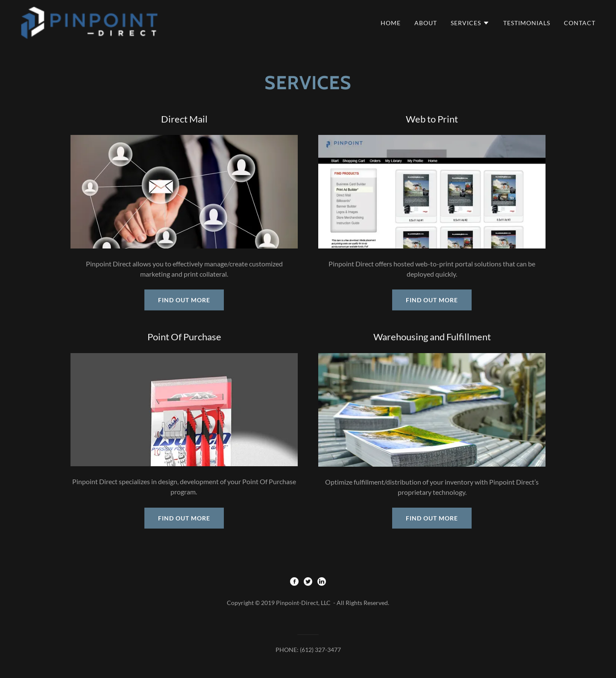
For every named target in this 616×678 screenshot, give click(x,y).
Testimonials (527, 23)
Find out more (184, 300)
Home (391, 23)
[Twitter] (308, 582)
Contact (580, 23)
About (426, 23)
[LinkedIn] (322, 582)
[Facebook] (294, 582)
